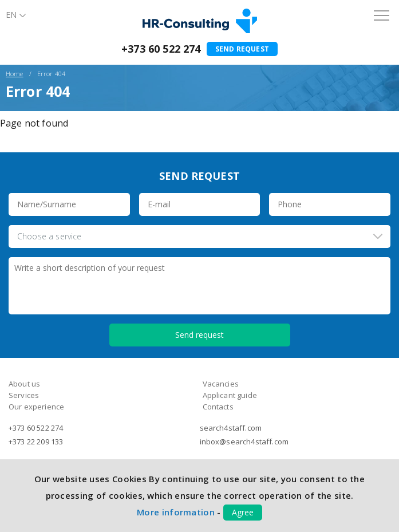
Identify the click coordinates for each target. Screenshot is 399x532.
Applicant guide (230, 395)
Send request (242, 49)
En (11, 15)
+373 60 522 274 (161, 49)
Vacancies (221, 384)
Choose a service (50, 236)
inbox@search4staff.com (244, 442)
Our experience (36, 407)
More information (176, 512)
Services (24, 395)
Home (15, 74)
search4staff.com (231, 428)
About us (24, 384)
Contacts (218, 407)
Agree (243, 512)
